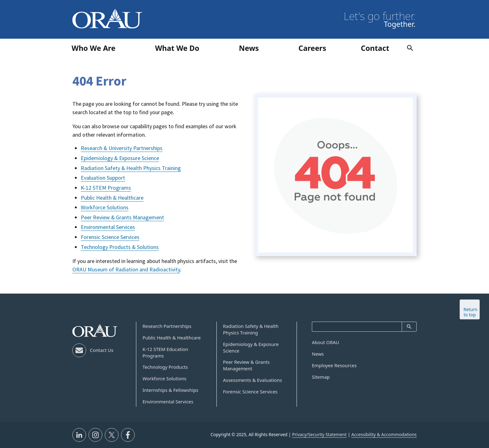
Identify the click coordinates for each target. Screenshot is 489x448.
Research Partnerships (167, 326)
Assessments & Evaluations (252, 380)
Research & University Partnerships (122, 148)
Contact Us (102, 350)
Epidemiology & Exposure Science (120, 158)
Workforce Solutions (105, 207)
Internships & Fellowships (170, 390)
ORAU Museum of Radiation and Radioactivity (126, 269)
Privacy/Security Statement (319, 434)
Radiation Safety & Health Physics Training (131, 168)
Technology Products (165, 367)
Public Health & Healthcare (112, 198)
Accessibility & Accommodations (384, 434)
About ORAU (325, 342)
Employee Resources (334, 365)
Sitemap (321, 377)
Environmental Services (108, 227)
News (318, 354)
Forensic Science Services (110, 237)
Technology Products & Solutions (120, 247)
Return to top (470, 316)
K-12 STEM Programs (106, 188)
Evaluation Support (103, 178)
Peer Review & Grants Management (122, 217)
